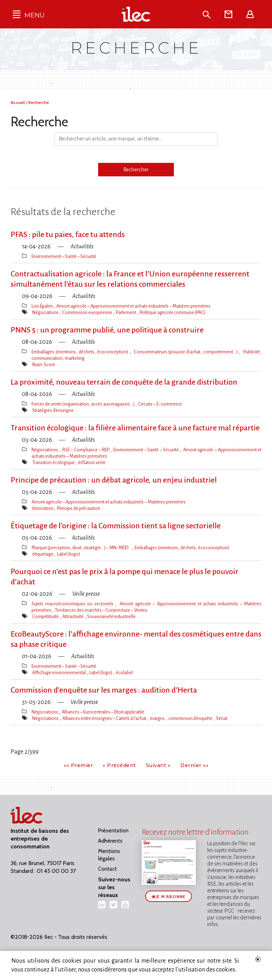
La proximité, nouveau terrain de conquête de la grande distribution (124, 382)
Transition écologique (54, 463)
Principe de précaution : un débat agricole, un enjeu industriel (114, 480)
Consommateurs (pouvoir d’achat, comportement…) (187, 352)
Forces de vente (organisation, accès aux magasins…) (83, 404)
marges (158, 718)
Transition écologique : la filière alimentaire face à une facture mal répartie (135, 428)
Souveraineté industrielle (111, 616)
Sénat (222, 718)
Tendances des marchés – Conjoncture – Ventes (101, 610)
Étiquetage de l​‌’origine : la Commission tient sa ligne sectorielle (116, 526)
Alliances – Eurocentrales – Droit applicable (103, 712)
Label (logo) (69, 554)
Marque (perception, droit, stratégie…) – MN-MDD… (82, 548)
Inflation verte (92, 463)
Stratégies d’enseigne (53, 410)
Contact (107, 869)
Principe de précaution (79, 508)
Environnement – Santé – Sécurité (64, 256)
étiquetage (43, 554)
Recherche (39, 102)
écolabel (124, 673)
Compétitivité (46, 616)
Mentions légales (109, 855)
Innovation (43, 508)
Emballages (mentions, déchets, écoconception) (81, 352)
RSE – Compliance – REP (86, 450)
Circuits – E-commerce (160, 404)
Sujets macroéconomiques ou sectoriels (73, 604)
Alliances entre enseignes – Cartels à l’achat (105, 718)
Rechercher (136, 170)
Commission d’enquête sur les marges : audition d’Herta (104, 690)
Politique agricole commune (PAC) (172, 312)
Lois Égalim (42, 306)
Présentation (113, 831)
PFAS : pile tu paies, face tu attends (68, 235)
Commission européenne (88, 312)
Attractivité (73, 616)
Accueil (18, 102)
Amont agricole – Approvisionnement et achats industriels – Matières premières (133, 306)
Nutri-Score (44, 365)
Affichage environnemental (59, 673)
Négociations (46, 312)
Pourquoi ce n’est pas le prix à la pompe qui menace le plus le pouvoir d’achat (124, 577)
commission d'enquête (191, 718)
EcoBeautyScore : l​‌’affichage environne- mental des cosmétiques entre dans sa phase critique (136, 639)
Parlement (126, 312)
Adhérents (110, 841)
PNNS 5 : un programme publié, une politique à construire (107, 330)
